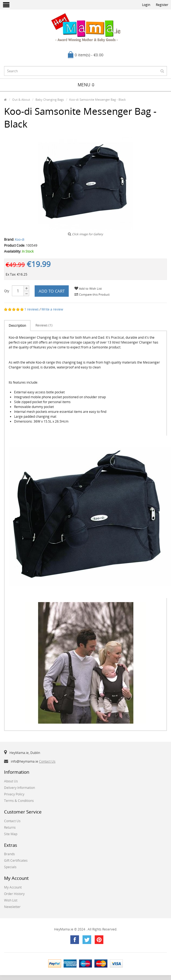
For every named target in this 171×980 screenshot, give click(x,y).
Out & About (21, 99)
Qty (7, 291)
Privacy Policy (14, 794)
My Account (13, 887)
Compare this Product (92, 294)
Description (17, 326)
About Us (11, 781)
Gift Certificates (16, 860)
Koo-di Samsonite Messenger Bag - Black (98, 99)
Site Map (11, 834)
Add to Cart (52, 291)
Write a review (52, 309)
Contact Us (47, 761)
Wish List (11, 900)
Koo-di (20, 239)
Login (146, 5)
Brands (9, 854)
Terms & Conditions (19, 801)
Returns (10, 827)
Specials (10, 867)
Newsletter (12, 907)
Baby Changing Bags (50, 99)
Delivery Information (19, 788)
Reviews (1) (44, 325)
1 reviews (32, 309)
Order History (14, 894)
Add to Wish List (88, 288)
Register (162, 5)
